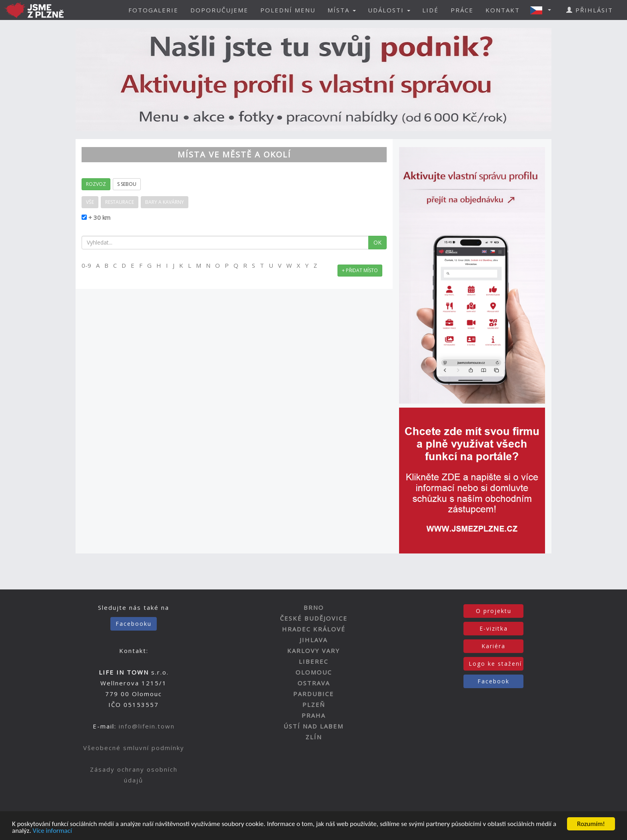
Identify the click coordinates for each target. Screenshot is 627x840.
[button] (543, 10)
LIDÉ (430, 10)
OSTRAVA (314, 683)
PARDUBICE (313, 694)
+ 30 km (99, 217)
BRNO (314, 607)
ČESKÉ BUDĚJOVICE (314, 618)
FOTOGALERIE (153, 10)
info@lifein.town (147, 726)
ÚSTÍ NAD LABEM (313, 726)
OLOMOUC (314, 672)
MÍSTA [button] (342, 10)
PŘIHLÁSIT (590, 10)
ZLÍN (314, 737)
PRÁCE (462, 10)
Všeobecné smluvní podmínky (134, 748)
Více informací (52, 831)
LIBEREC (313, 661)
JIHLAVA (313, 640)
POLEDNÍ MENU (288, 10)
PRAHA (313, 715)
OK (377, 242)
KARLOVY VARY (313, 651)
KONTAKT (503, 10)
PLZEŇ (314, 705)
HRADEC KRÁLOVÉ (314, 629)
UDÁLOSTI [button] (389, 10)
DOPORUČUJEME (219, 10)
